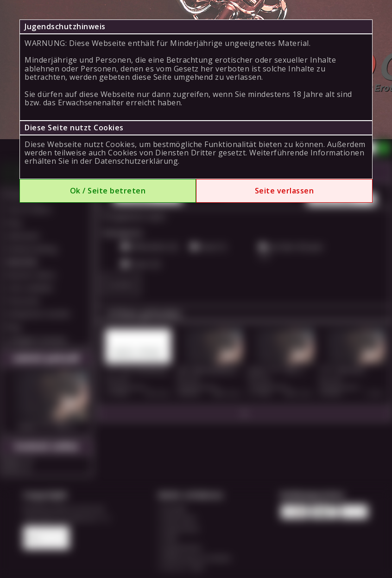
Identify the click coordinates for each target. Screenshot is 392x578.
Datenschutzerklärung (136, 161)
